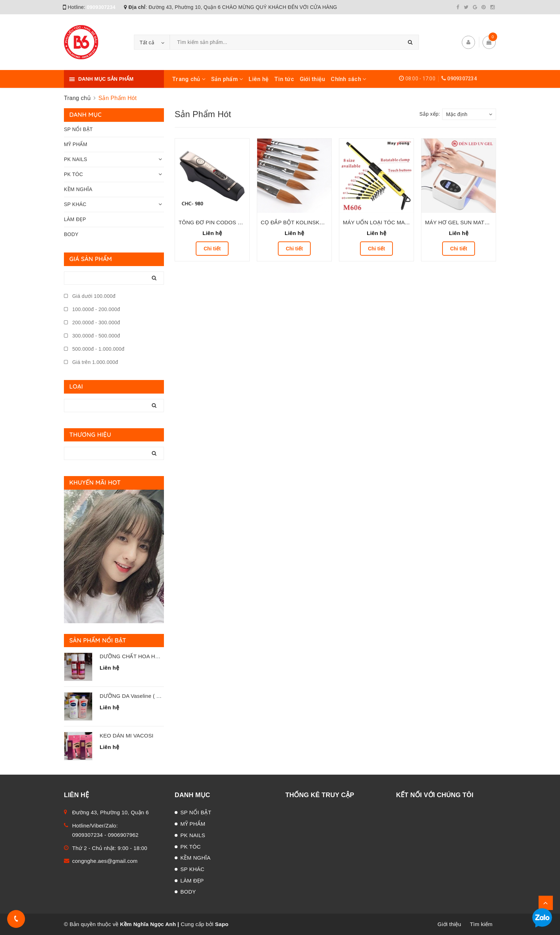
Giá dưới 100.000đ (90, 296)
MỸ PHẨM (76, 144)
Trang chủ (189, 79)
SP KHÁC (75, 204)
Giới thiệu (312, 79)
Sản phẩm (227, 79)
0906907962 (123, 835)
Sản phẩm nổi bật (98, 640)
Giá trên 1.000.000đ (91, 362)
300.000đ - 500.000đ (92, 336)
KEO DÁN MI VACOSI (127, 736)
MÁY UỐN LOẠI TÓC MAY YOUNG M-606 (395, 222)
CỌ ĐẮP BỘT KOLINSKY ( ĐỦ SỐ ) (305, 222)
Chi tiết (212, 249)
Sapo (222, 924)
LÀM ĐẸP (75, 219)
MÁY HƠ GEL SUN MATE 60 (460, 222)
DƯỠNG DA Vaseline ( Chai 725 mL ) (145, 696)
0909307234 (101, 7)
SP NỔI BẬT (78, 129)
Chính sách (348, 79)
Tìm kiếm (481, 924)
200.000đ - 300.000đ (92, 322)
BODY (71, 234)
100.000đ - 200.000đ (92, 309)
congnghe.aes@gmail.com (105, 861)
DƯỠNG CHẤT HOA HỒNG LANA (141, 656)
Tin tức (284, 79)
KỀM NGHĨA (78, 189)
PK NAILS (76, 159)
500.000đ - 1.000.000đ (94, 349)
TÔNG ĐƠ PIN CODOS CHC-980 (219, 222)
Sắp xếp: (430, 114)
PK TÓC (73, 174)
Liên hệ (259, 79)
